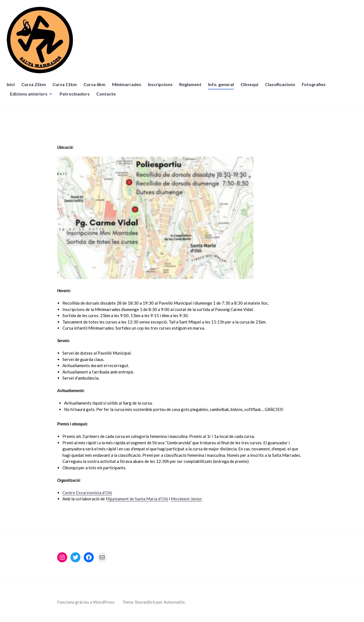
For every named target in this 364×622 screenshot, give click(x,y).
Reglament (192, 88)
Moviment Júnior (186, 499)
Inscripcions (162, 88)
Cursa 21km (35, 88)
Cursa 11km (66, 88)
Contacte (108, 97)
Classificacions (282, 88)
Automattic (174, 602)
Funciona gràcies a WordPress (86, 602)
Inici (12, 88)
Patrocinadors (76, 97)
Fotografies (315, 88)
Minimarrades (128, 88)
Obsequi (251, 88)
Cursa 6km (96, 88)
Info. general (223, 88)
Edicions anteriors (30, 97)
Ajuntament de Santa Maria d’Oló (138, 499)
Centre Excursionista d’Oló (87, 493)
